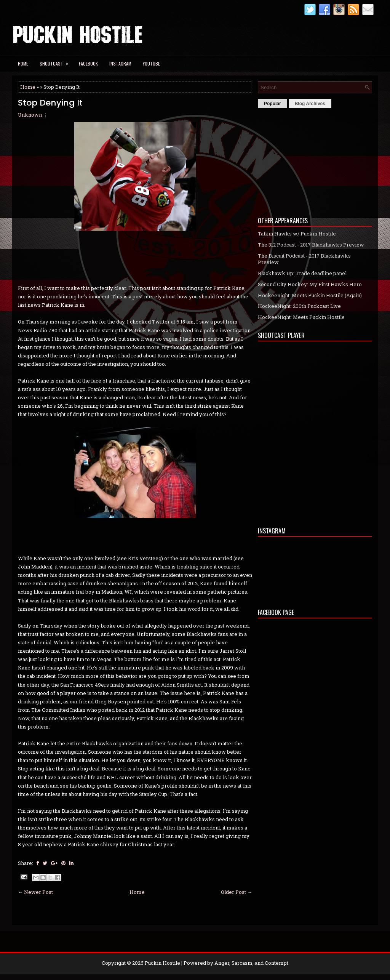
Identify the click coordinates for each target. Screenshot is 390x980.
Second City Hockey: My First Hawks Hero (310, 284)
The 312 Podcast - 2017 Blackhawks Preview (311, 245)
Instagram (120, 63)
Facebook (88, 63)
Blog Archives (310, 104)
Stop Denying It (50, 103)
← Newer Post (35, 892)
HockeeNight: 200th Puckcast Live (299, 306)
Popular (273, 104)
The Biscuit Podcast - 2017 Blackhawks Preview (304, 259)
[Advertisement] (315, 160)
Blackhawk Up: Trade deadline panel (302, 273)
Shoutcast (56, 61)
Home (23, 63)
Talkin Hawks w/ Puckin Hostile (297, 234)
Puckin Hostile (162, 963)
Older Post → (237, 892)
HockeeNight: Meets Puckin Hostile (301, 317)
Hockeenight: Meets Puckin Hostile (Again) (310, 295)
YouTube (151, 63)
